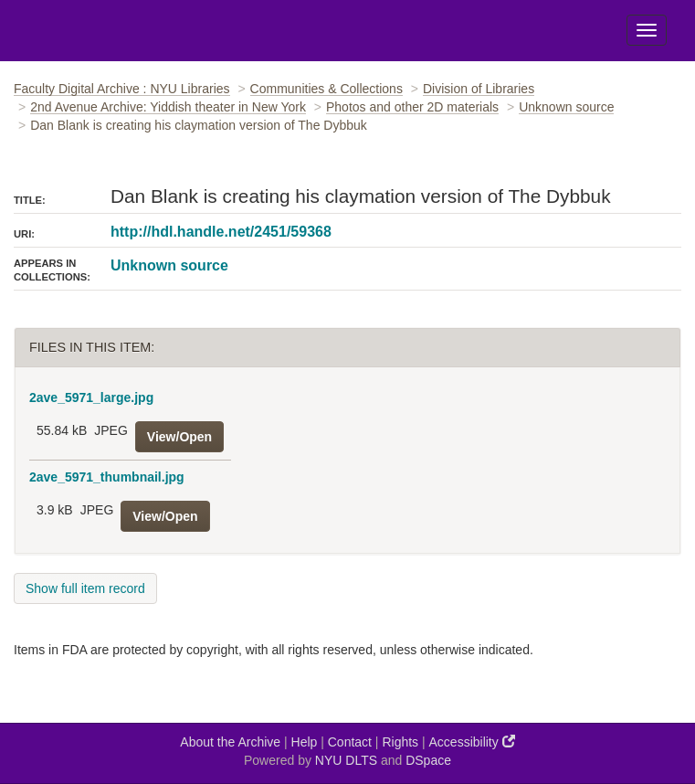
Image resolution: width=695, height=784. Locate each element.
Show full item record (85, 588)
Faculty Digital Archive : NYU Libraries (122, 89)
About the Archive (230, 742)
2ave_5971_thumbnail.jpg (107, 477)
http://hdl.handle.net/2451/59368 (221, 232)
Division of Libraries (479, 89)
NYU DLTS (346, 760)
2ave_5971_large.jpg (91, 397)
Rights (400, 742)
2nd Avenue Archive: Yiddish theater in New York (168, 107)
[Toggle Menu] (647, 30)
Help (305, 742)
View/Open (179, 437)
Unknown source (566, 107)
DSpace (428, 760)
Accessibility (472, 742)
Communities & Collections (326, 89)
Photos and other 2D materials (412, 107)
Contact (350, 742)
